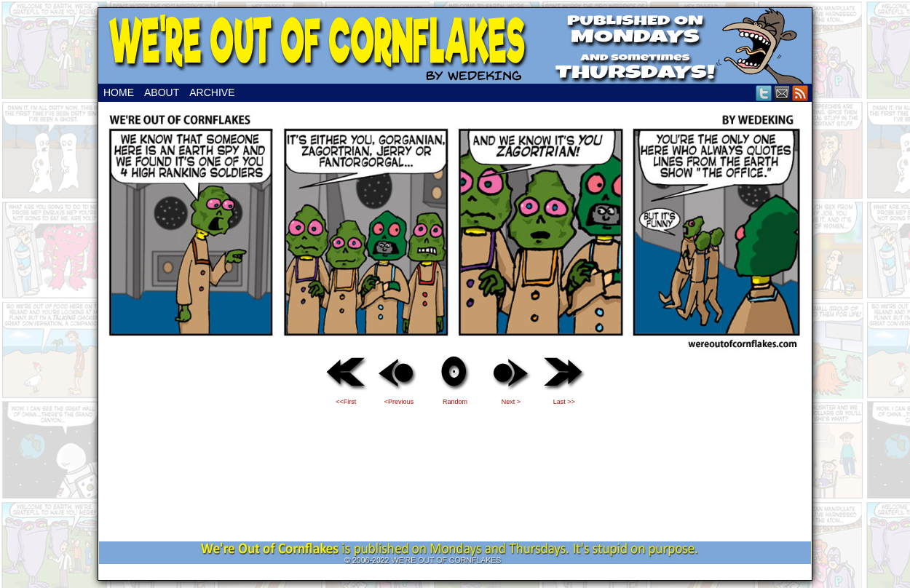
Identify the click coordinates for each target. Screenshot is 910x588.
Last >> (564, 402)
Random (455, 402)
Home (119, 92)
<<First (346, 402)
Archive (212, 92)
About (162, 92)
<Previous (399, 402)
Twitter (764, 93)
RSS (800, 93)
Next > (511, 402)
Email (782, 93)
